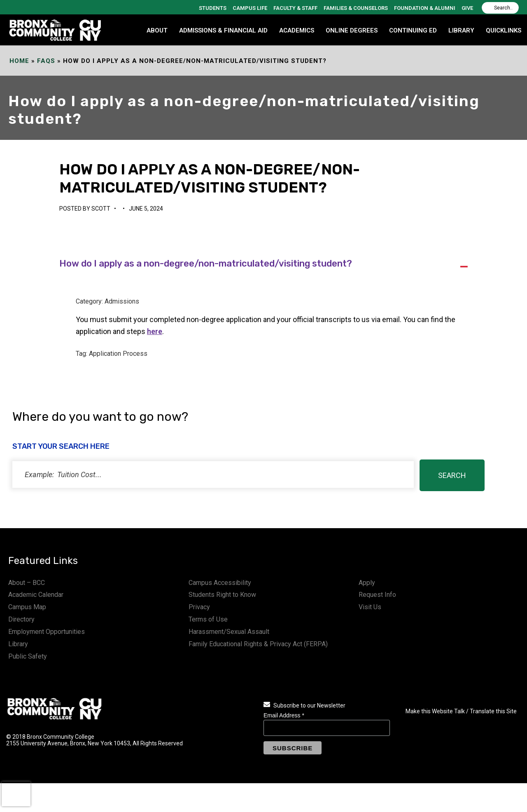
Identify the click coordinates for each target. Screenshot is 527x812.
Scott (101, 209)
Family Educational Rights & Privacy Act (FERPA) (258, 644)
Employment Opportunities (47, 632)
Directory (21, 619)
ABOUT (157, 30)
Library (18, 644)
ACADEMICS (297, 30)
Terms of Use (208, 619)
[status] (213, 474)
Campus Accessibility (220, 583)
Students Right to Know (222, 595)
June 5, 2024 (146, 209)
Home (19, 61)
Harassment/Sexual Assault (229, 632)
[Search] (500, 8)
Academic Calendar (36, 595)
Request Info (377, 595)
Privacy (199, 607)
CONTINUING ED (413, 30)
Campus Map (27, 607)
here (155, 331)
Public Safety (28, 656)
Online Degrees (352, 30)
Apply (367, 583)
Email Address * (284, 715)
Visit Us (370, 607)
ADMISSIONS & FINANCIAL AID (223, 30)
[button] (263, 264)
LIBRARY (461, 30)
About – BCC (27, 583)
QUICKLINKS (504, 30)
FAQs (46, 61)
